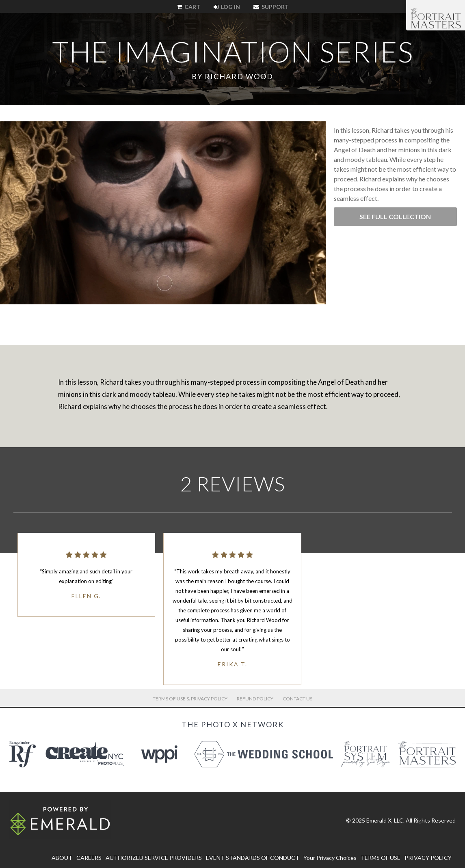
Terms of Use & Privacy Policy (190, 699)
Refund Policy (255, 699)
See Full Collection (395, 216)
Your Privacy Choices (330, 858)
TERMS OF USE (381, 858)
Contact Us (297, 699)
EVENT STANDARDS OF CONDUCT (253, 858)
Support (271, 7)
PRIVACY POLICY (428, 858)
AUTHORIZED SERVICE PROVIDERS (154, 858)
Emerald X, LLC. (385, 820)
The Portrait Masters (436, 18)
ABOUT (62, 858)
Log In (227, 7)
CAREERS (89, 858)
